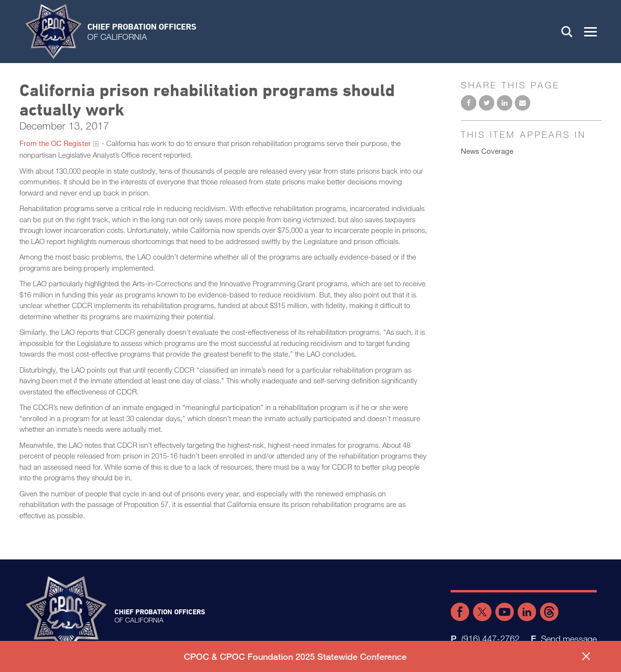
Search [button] (567, 32)
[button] (590, 32)
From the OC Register (55, 143)
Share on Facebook (469, 103)
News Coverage (487, 151)
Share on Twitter (487, 103)
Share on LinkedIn (505, 103)
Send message (569, 639)
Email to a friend (523, 103)
